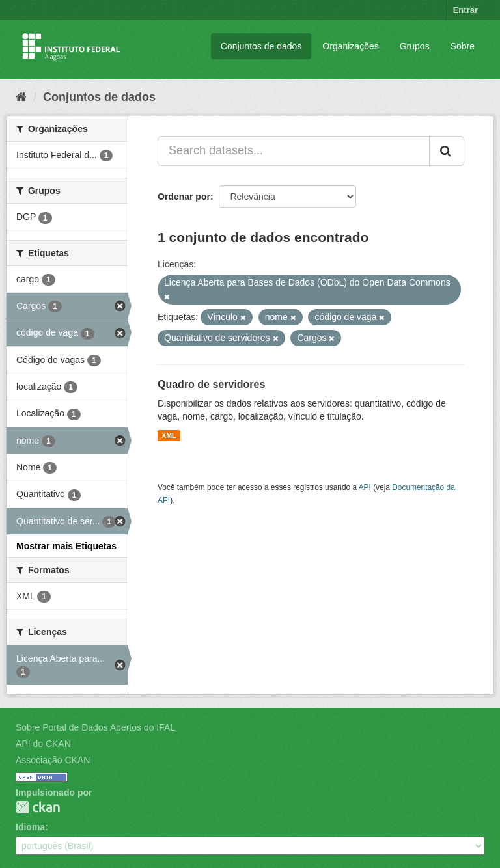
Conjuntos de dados (261, 46)
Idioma (30, 827)
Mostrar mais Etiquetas (66, 546)
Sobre (463, 46)
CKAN (38, 807)
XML (169, 435)
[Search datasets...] (294, 151)
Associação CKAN (53, 760)
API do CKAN (43, 744)
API (365, 487)
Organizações (350, 46)
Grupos (415, 46)
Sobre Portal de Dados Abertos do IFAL (95, 727)
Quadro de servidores (211, 384)
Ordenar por (184, 197)
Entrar (465, 10)
